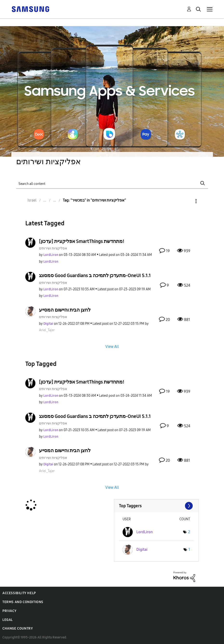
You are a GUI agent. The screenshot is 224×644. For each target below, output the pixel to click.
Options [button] (188, 201)
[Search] (112, 183)
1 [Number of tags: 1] (189, 550)
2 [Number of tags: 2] (189, 532)
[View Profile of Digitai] (48, 324)
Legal (8, 620)
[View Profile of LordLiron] (51, 255)
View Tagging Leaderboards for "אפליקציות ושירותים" (156, 506)
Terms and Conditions (23, 602)
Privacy (9, 611)
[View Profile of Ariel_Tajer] (47, 330)
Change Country (18, 628)
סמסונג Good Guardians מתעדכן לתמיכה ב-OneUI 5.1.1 (95, 275)
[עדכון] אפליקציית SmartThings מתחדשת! (82, 241)
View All (112, 347)
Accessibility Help (19, 593)
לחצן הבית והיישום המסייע (65, 310)
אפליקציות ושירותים (53, 248)
